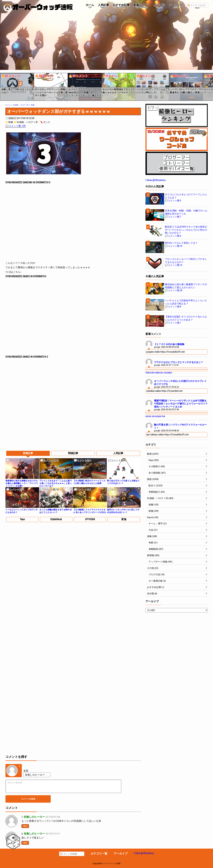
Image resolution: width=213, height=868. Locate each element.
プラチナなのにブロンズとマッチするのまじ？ (179, 362)
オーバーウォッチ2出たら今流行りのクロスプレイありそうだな (180, 383)
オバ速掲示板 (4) (157, 581)
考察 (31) (153, 543)
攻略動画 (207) (156, 549)
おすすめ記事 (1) (156, 587)
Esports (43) (153, 517)
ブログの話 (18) (157, 574)
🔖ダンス (45, 122)
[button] (2, 86)
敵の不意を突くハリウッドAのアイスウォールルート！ (180, 426)
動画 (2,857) (153, 454)
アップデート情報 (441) (161, 562)
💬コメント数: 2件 (16, 126)
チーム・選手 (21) (158, 524)
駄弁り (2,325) (156, 486)
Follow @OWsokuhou (156, 180)
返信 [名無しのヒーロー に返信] (25, 826)
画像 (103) (154, 505)
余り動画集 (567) (157, 473)
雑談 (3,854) (153, 479)
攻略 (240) (152, 536)
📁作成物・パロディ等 (26, 122)
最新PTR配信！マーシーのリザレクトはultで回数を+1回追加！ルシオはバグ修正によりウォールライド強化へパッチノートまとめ (181, 404)
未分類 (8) (152, 594)
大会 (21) (153, 530)
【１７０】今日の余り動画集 (169, 344)
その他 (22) (153, 568)
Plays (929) (154, 460)
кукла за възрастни (155, 416)
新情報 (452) (153, 555)
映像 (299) (154, 511)
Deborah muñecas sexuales (159, 373)
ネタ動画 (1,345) (157, 466)
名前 (26, 771)
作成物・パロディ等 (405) (160, 498)
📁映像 (9, 122)
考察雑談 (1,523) (157, 492)
